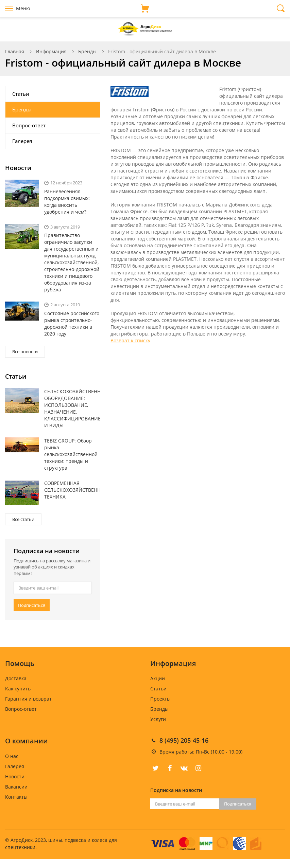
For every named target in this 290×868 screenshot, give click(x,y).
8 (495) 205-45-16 (184, 740)
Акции (158, 678)
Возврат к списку (130, 340)
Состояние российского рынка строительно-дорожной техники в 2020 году (72, 323)
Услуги (158, 719)
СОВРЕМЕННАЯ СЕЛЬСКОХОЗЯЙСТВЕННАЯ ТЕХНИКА (72, 490)
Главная (15, 51)
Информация (51, 51)
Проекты (160, 699)
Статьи (21, 94)
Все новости (25, 351)
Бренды (87, 51)
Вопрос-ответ (29, 125)
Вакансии (16, 787)
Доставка (16, 678)
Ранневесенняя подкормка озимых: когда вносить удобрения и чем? (67, 202)
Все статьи (23, 519)
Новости (15, 776)
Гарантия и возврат (28, 699)
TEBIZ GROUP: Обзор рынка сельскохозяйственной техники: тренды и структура (71, 454)
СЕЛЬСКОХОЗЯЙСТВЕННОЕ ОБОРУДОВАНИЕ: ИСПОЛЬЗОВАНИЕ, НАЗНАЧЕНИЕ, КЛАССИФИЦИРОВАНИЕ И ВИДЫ (72, 408)
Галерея (22, 141)
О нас (12, 756)
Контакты (16, 797)
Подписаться (32, 605)
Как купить (18, 689)
